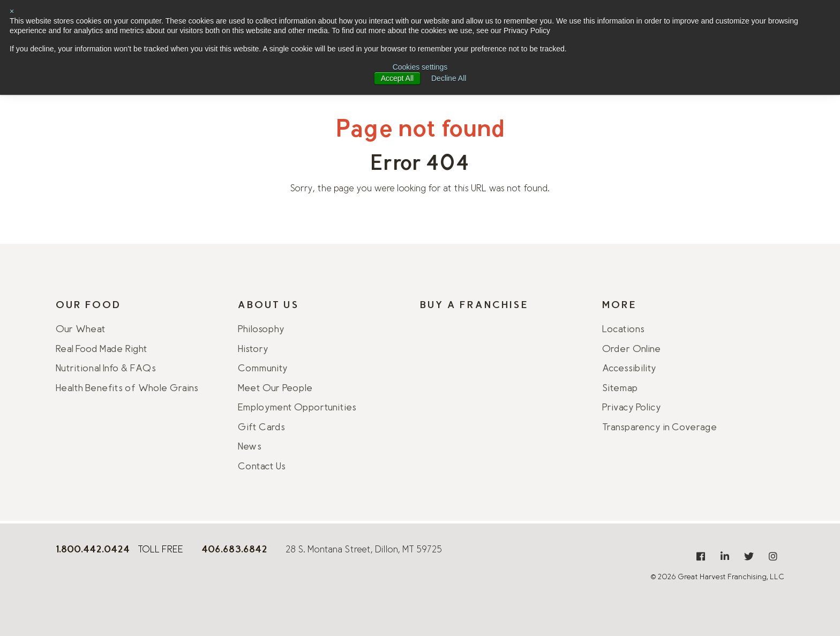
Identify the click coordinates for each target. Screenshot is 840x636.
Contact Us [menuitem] (262, 467)
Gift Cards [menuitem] (261, 428)
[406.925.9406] (234, 551)
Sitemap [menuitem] (620, 389)
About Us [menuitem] (269, 306)
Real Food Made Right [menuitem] (102, 350)
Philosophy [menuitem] (261, 330)
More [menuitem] (620, 306)
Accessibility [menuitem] (629, 369)
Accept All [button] (397, 78)
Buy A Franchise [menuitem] (474, 306)
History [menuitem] (253, 350)
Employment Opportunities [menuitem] (297, 408)
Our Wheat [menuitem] (81, 330)
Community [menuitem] (263, 369)
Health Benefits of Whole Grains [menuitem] (127, 389)
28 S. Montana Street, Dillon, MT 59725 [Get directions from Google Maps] (364, 550)
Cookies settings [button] (420, 67)
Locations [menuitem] (623, 330)
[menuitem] (701, 556)
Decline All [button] (449, 78)
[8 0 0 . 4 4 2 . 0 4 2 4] (93, 551)
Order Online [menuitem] (632, 350)
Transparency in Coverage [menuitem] (660, 428)
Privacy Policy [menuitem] (632, 408)
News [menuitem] (250, 447)
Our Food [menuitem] (88, 306)
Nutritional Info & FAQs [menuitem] (106, 369)
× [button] (12, 11)
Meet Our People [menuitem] (275, 389)
